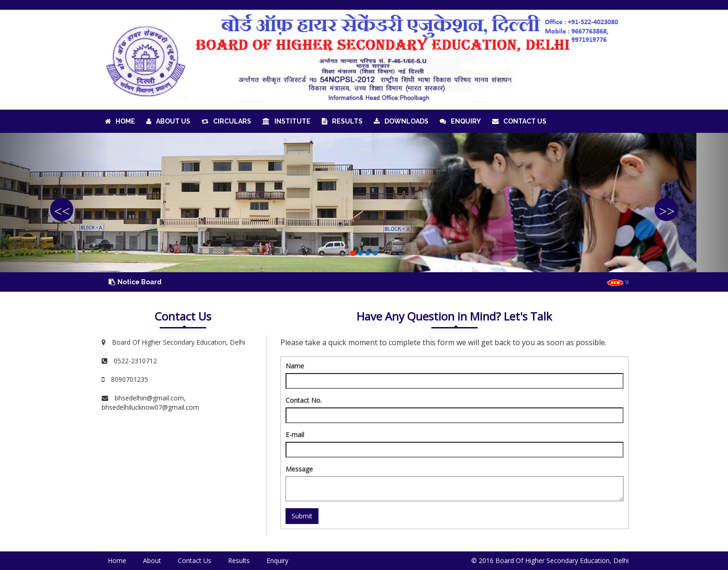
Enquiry (460, 121)
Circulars (226, 121)
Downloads (401, 121)
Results (342, 121)
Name (295, 366)
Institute (286, 121)
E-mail (295, 435)
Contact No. (304, 400)
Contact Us (519, 121)
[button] (55, 203)
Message (299, 469)
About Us (168, 121)
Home (120, 121)
